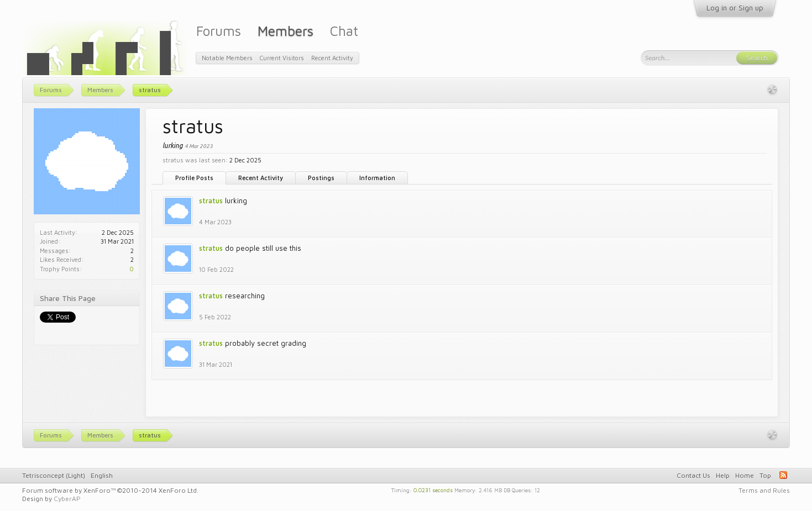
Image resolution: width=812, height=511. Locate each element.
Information (377, 178)
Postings (321, 178)
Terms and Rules (764, 490)
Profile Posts (194, 178)
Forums (219, 31)
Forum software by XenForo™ (110, 490)
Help (723, 475)
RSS (783, 475)
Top (765, 475)
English (102, 475)
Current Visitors (282, 58)
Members (285, 31)
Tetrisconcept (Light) (54, 475)
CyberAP (67, 499)
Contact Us (693, 475)
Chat (344, 31)
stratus (211, 201)
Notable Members (227, 58)
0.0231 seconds (433, 489)
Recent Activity (261, 178)
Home (745, 475)
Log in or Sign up (735, 8)
